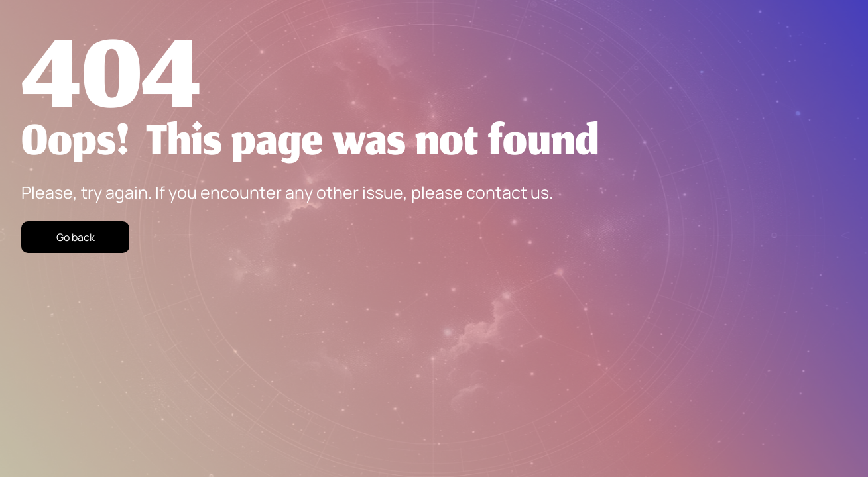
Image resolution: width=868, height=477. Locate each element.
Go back (76, 237)
